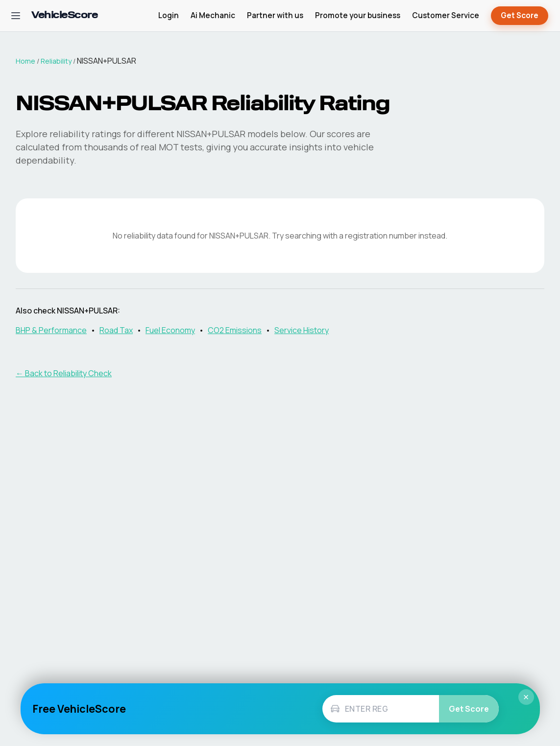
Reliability (56, 61)
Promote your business (358, 15)
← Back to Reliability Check (64, 373)
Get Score (520, 16)
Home (25, 61)
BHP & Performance (51, 330)
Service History (302, 330)
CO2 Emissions (235, 330)
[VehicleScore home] (64, 16)
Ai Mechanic (213, 15)
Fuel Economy (170, 330)
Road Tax (116, 330)
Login (169, 15)
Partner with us (275, 15)
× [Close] (526, 697)
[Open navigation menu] (16, 16)
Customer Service (446, 15)
